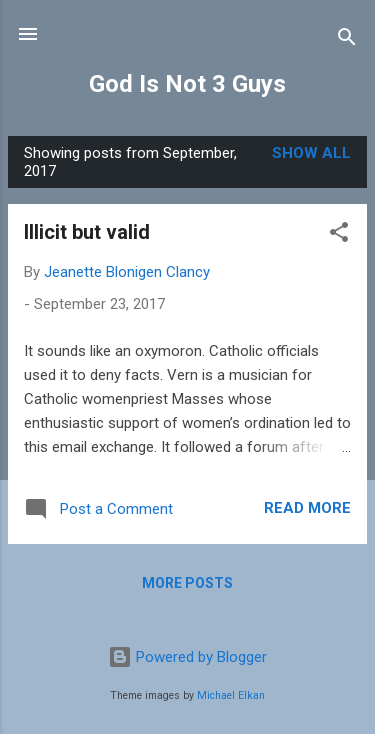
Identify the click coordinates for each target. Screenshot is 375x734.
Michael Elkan (231, 695)
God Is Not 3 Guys (187, 84)
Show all (311, 153)
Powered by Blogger (187, 657)
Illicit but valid (87, 232)
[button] (339, 235)
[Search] (347, 40)
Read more (307, 508)
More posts (187, 583)
